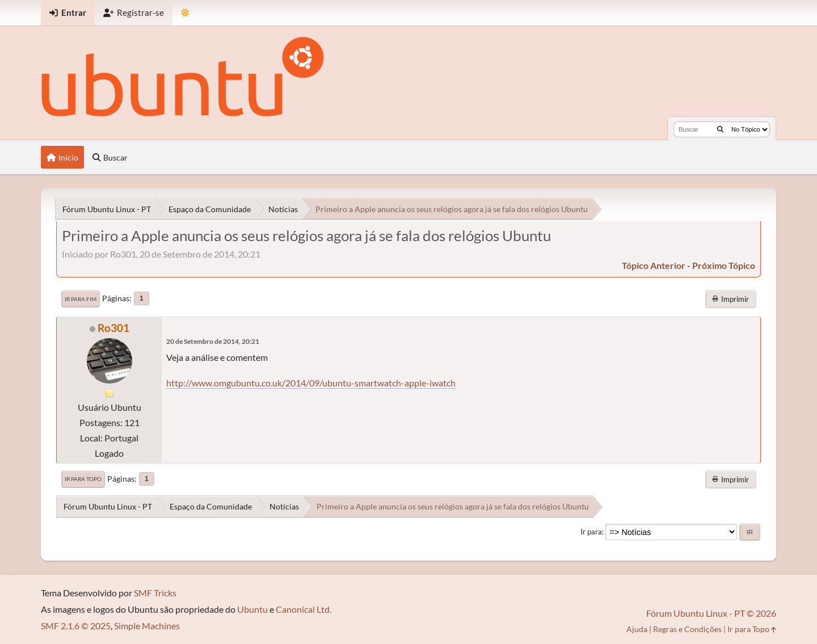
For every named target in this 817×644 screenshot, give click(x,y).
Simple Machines (147, 626)
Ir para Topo (83, 479)
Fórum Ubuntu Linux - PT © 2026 (711, 613)
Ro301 (113, 328)
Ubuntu (252, 609)
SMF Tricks (155, 593)
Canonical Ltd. (304, 609)
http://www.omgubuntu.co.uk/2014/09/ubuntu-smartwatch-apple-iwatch (311, 383)
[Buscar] (720, 129)
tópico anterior (654, 265)
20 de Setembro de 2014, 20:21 (213, 341)
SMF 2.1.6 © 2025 (76, 626)
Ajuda (637, 629)
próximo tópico (724, 265)
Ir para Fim (81, 299)
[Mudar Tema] (185, 13)
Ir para (591, 532)
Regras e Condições (687, 629)
